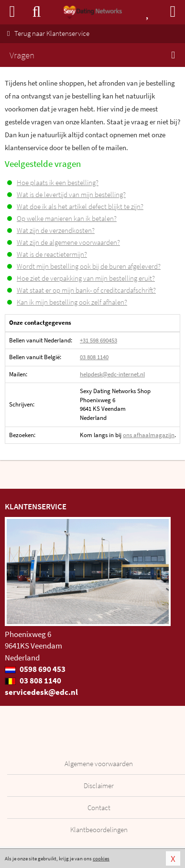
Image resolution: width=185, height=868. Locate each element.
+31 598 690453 (98, 340)
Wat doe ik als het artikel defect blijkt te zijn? (80, 206)
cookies (101, 858)
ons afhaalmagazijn (149, 435)
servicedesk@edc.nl (41, 692)
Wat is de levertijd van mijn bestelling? (71, 194)
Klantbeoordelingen (99, 830)
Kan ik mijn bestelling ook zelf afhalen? (72, 302)
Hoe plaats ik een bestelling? (58, 182)
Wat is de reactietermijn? (52, 254)
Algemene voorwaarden (99, 764)
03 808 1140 (94, 357)
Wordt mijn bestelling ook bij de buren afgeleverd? (89, 266)
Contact (99, 808)
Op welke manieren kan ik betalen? (67, 218)
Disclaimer (99, 786)
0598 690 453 (35, 669)
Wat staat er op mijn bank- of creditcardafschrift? (86, 290)
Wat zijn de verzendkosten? (56, 230)
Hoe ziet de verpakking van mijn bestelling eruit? (86, 278)
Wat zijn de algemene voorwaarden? (68, 242)
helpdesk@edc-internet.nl (112, 374)
